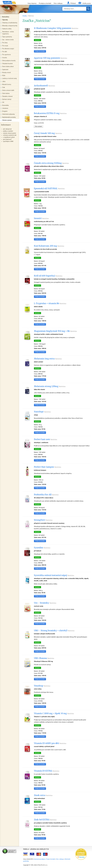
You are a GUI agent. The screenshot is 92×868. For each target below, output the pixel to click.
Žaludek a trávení (7, 96)
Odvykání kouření (7, 64)
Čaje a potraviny (7, 37)
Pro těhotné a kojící (8, 49)
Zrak (4, 87)
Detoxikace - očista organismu (8, 33)
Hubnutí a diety (7, 29)
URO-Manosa (44, 658)
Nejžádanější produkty (9, 117)
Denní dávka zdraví (8, 67)
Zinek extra (43, 795)
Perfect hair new (46, 439)
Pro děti (5, 52)
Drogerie (5, 111)
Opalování (5, 70)
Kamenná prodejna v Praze (42, 859)
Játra (4, 82)
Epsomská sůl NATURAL (49, 189)
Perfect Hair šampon (48, 467)
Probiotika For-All (46, 495)
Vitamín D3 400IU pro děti (50, 743)
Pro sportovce (6, 55)
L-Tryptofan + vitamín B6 (50, 303)
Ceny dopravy (32, 3)
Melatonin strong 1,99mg (50, 386)
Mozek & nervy (7, 84)
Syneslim (42, 548)
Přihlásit (73, 3)
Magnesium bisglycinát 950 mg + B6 (55, 331)
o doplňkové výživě (9, 137)
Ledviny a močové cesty (10, 78)
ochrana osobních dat (10, 135)
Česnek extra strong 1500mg (51, 163)
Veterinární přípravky (8, 114)
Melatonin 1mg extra (48, 359)
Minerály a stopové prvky (10, 26)
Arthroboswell (44, 86)
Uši (3, 102)
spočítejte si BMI (8, 141)
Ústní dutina (6, 93)
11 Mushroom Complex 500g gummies (56, 28)
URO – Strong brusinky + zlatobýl (54, 631)
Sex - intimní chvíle (8, 40)
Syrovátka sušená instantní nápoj (54, 575)
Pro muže (5, 46)
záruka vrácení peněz (10, 133)
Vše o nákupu (58, 3)
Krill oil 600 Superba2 (48, 276)
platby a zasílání (8, 131)
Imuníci (41, 218)
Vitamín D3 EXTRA (47, 771)
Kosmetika (5, 105)
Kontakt (53, 859)
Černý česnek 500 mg (48, 133)
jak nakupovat (7, 129)
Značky (25, 16)
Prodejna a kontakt (45, 3)
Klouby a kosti (7, 73)
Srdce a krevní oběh (8, 90)
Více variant (38, 126)
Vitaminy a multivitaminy (10, 23)
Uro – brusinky (45, 603)
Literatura (5, 108)
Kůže (4, 76)
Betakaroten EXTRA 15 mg (50, 113)
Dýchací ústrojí (7, 99)
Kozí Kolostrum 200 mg (49, 246)
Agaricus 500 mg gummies (51, 58)
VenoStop (42, 686)
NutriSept (42, 412)
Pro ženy (5, 43)
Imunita (5, 58)
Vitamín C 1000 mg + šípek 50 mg (54, 713)
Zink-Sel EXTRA (45, 820)
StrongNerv (43, 520)
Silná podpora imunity (9, 61)
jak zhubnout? (7, 139)
